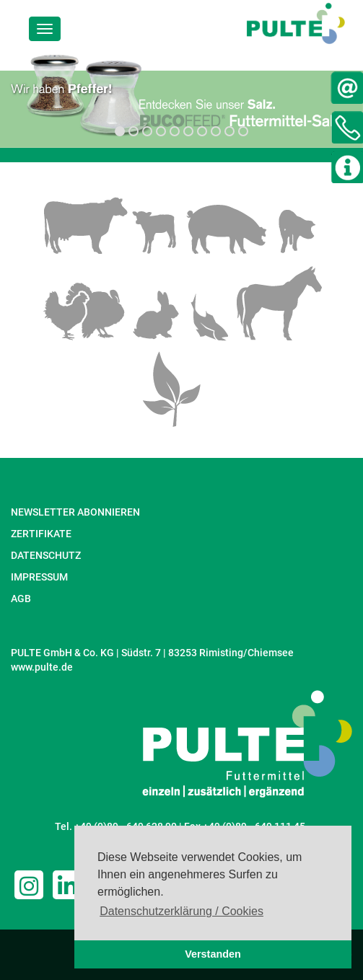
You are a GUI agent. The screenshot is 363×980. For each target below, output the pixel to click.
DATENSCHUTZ (46, 555)
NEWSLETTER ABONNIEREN (75, 512)
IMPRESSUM (39, 577)
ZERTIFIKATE (41, 534)
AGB (21, 599)
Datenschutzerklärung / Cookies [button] (181, 911)
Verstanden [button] (213, 954)
